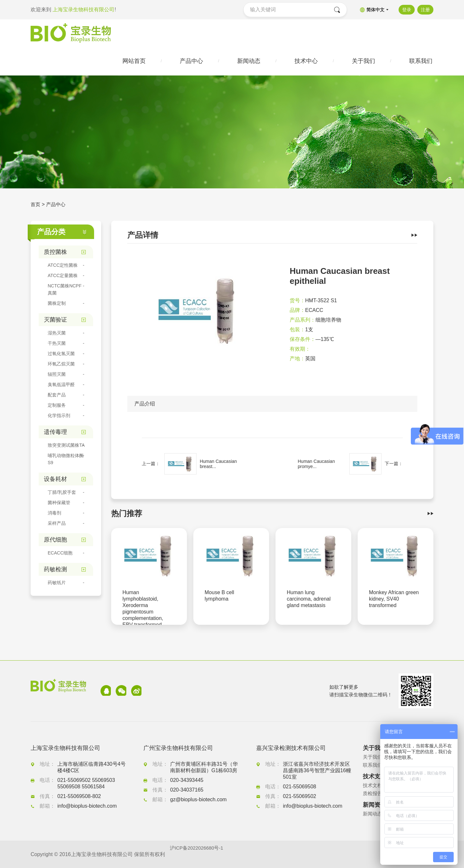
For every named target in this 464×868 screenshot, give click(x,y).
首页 (36, 206)
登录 (405, 10)
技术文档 (373, 786)
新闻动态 (373, 814)
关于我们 (373, 757)
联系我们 (373, 765)
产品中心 (57, 206)
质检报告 (373, 794)
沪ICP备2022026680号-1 (198, 854)
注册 (425, 10)
